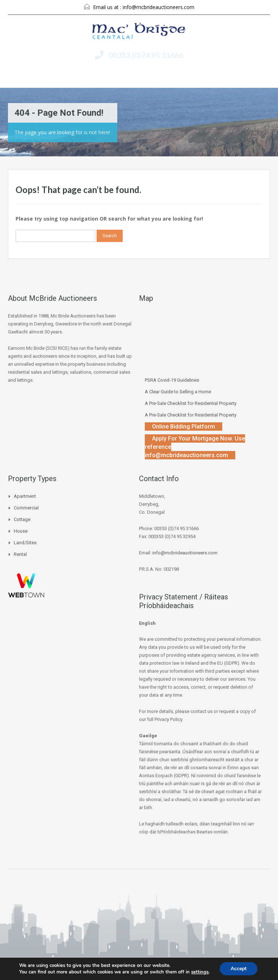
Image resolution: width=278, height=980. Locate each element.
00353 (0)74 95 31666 (146, 55)
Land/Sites (25, 543)
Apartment (25, 496)
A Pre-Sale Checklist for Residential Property (191, 403)
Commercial (26, 508)
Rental (20, 554)
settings (200, 972)
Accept (239, 969)
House (21, 531)
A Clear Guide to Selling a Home (178, 392)
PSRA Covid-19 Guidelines (172, 380)
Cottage (22, 519)
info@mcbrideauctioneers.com (159, 7)
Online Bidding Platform (184, 427)
